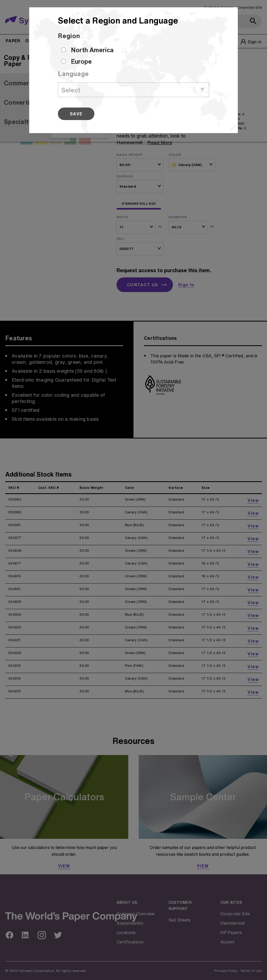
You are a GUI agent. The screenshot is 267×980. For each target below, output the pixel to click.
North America (92, 50)
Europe (81, 61)
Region (69, 36)
